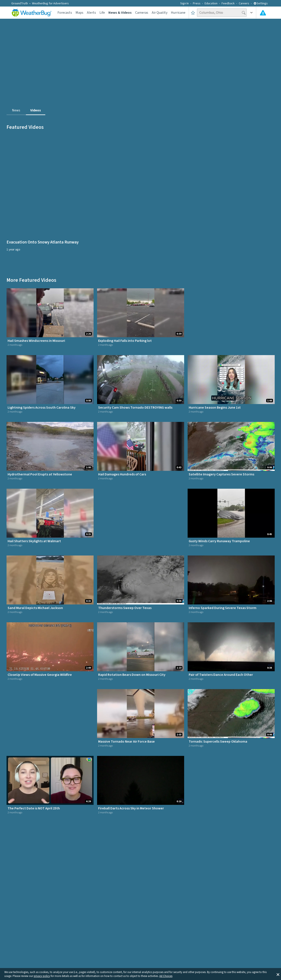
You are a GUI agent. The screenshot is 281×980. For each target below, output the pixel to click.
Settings (261, 3)
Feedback (228, 3)
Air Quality (160, 13)
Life (102, 13)
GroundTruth (20, 3)
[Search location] (222, 13)
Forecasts (65, 13)
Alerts (91, 13)
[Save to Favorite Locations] (193, 13)
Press (197, 3)
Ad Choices (166, 976)
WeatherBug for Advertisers (50, 3)
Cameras (142, 13)
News (16, 110)
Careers (244, 3)
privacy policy (42, 976)
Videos (36, 110)
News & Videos (120, 13)
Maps (79, 13)
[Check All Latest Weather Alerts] (263, 13)
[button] (278, 974)
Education (211, 3)
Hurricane (178, 13)
